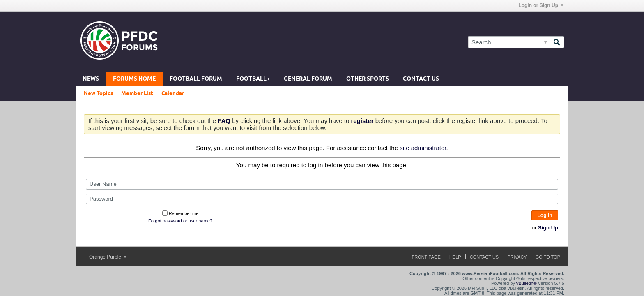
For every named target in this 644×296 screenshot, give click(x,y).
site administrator (423, 148)
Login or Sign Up (541, 5)
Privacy (517, 257)
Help (455, 257)
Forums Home (134, 79)
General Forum (308, 79)
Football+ (253, 79)
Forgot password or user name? (180, 221)
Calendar (173, 93)
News (91, 79)
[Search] (509, 42)
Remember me (181, 213)
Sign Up (548, 228)
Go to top (548, 257)
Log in (545, 215)
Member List (137, 93)
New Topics (98, 93)
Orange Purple (108, 257)
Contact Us (421, 79)
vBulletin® (527, 283)
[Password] (322, 199)
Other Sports (368, 79)
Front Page (426, 257)
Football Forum (196, 79)
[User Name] (322, 184)
